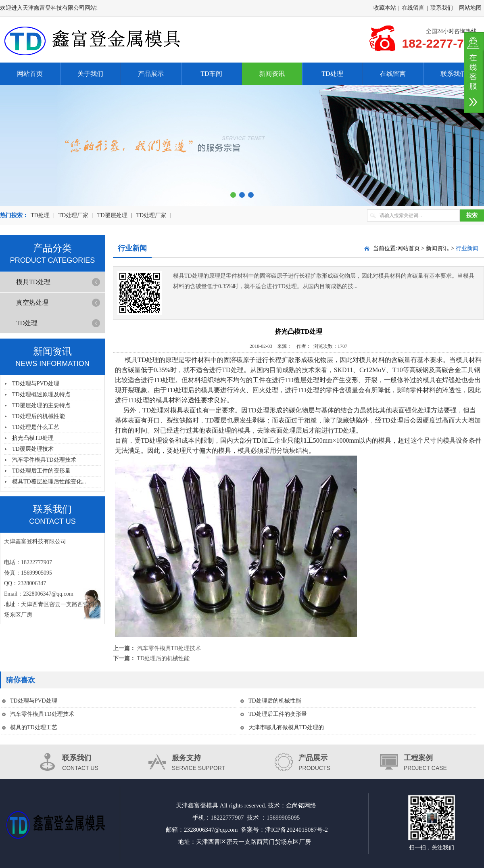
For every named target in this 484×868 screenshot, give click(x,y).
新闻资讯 (272, 74)
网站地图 (470, 8)
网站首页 (30, 74)
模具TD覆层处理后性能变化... (49, 482)
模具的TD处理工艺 (34, 727)
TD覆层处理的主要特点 (41, 405)
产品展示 (151, 74)
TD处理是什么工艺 (36, 427)
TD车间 (211, 74)
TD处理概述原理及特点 (41, 394)
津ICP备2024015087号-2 (296, 830)
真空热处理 (32, 302)
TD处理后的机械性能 (39, 416)
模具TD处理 (33, 282)
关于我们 (90, 74)
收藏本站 (385, 8)
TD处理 (332, 74)
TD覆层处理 (112, 215)
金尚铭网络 (301, 805)
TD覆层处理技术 (33, 449)
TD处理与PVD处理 (36, 384)
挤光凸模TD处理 (33, 438)
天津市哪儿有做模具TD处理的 (286, 727)
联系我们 (442, 8)
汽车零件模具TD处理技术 (44, 460)
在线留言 (413, 8)
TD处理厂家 (73, 215)
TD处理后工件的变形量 (41, 471)
